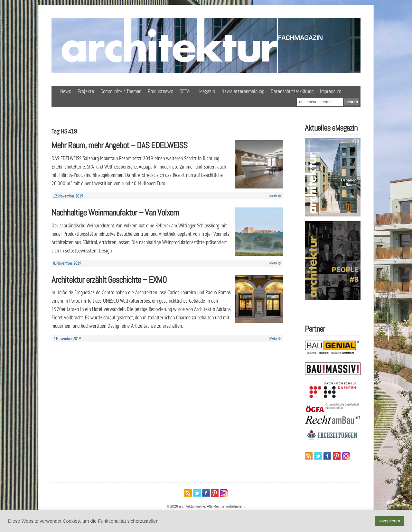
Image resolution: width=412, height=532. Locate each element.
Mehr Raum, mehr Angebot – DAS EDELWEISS (119, 145)
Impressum (331, 91)
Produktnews (160, 91)
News (66, 91)
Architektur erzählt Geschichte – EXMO (109, 280)
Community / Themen (121, 91)
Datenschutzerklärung (292, 91)
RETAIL (186, 91)
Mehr (273, 196)
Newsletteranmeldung (243, 91)
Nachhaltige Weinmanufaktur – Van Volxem (115, 212)
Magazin (207, 91)
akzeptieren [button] (389, 521)
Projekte (86, 91)
